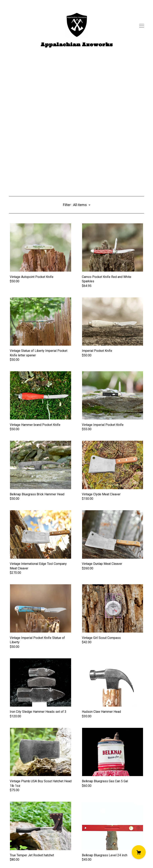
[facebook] (11, 835)
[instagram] (23, 835)
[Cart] (139, 852)
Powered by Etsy (21, 857)
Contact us (16, 841)
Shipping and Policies (24, 846)
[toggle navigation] (142, 26)
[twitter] (17, 835)
